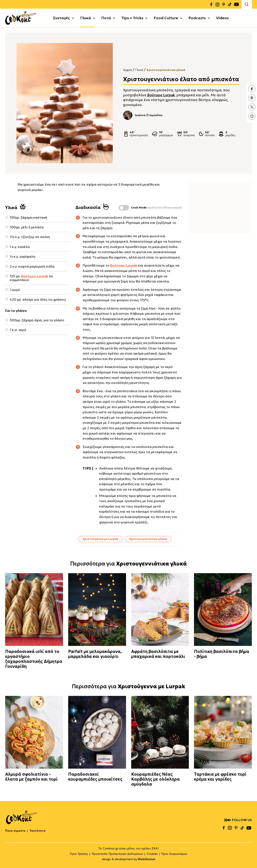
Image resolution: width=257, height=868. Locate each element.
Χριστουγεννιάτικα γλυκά (166, 70)
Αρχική (128, 70)
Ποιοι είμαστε (15, 831)
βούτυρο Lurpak (161, 95)
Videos (222, 18)
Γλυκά (86, 18)
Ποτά (106, 18)
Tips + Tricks (132, 18)
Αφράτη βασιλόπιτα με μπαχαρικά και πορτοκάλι (158, 654)
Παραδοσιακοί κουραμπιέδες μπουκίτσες (95, 777)
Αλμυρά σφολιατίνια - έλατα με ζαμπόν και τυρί (31, 777)
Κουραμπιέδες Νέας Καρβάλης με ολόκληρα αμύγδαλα (155, 779)
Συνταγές (61, 18)
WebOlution (147, 859)
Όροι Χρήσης (79, 854)
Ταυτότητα (37, 831)
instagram (217, 4)
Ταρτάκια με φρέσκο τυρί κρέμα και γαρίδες (220, 777)
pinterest (224, 4)
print (252, 116)
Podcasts (197, 18)
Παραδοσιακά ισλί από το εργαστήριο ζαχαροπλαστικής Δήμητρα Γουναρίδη (34, 659)
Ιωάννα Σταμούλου (143, 115)
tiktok (230, 4)
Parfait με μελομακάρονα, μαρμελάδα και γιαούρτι (95, 654)
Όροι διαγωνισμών (174, 854)
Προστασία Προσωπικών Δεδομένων (117, 854)
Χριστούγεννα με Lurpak (100, 539)
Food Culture (166, 18)
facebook (211, 4)
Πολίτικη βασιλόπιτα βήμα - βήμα (222, 654)
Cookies (152, 854)
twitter (252, 107)
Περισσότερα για (128, 564)
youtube (236, 4)
